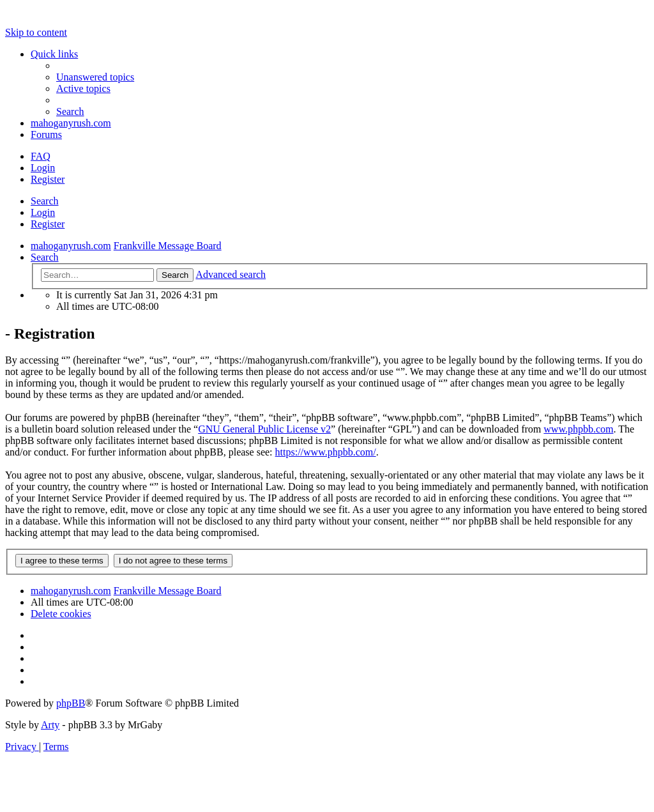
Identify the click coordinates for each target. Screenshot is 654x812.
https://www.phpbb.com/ (326, 452)
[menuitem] (95, 77)
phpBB (71, 703)
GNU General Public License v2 (264, 429)
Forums (46, 134)
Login (43, 212)
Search (45, 201)
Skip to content (36, 32)
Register (48, 224)
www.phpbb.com (578, 429)
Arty (50, 725)
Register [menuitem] (48, 179)
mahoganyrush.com (71, 123)
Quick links (54, 54)
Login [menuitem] (43, 168)
